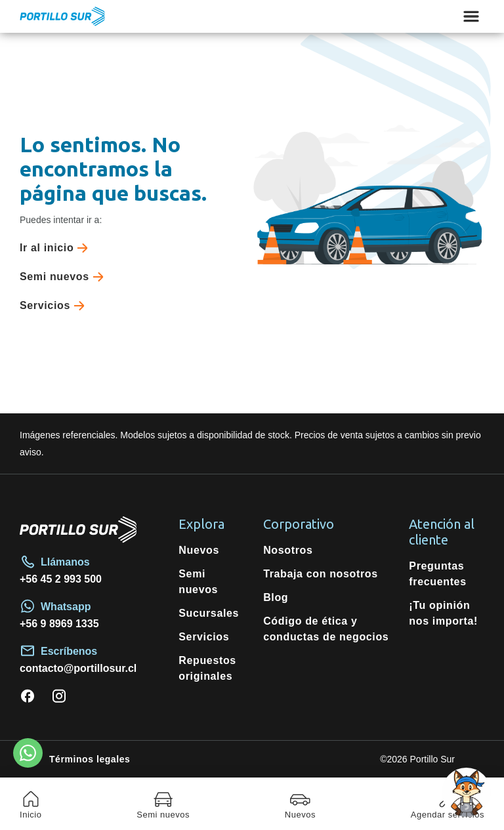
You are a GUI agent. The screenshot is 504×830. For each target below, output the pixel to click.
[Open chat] (466, 792)
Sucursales (209, 613)
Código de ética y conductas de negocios (326, 629)
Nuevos (199, 550)
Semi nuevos (64, 277)
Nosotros (288, 550)
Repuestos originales (207, 668)
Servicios (55, 306)
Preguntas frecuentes (437, 574)
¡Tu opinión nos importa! (443, 613)
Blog (276, 597)
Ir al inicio (56, 248)
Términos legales (90, 759)
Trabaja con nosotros (321, 574)
